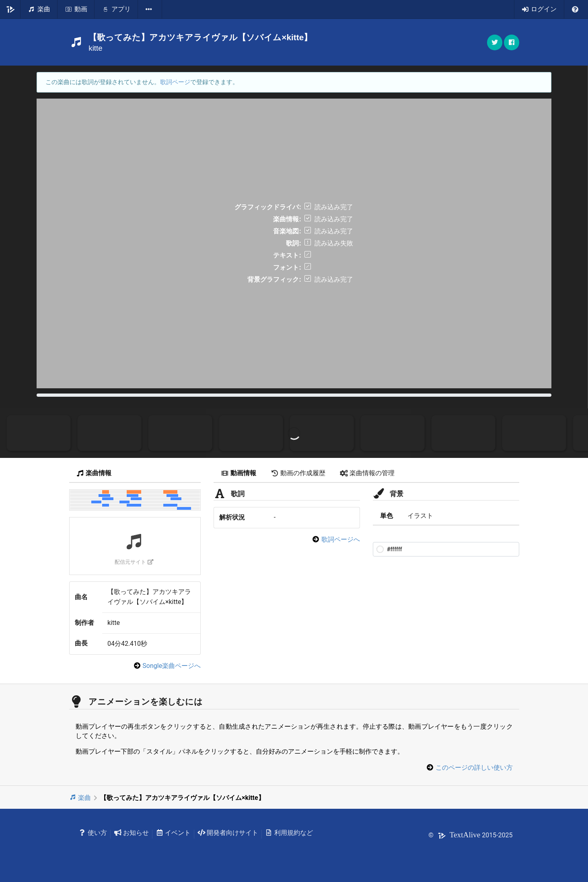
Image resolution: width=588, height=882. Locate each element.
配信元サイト (134, 562)
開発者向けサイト (228, 833)
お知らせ (131, 833)
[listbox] (150, 9)
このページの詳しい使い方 (474, 768)
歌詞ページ (175, 82)
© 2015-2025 (470, 835)
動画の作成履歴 (298, 473)
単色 (387, 516)
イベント (173, 833)
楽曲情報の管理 (367, 473)
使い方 (93, 833)
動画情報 (238, 473)
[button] (512, 42)
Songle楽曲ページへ (172, 666)
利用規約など (289, 833)
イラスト (420, 516)
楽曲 (80, 798)
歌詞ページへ (341, 539)
